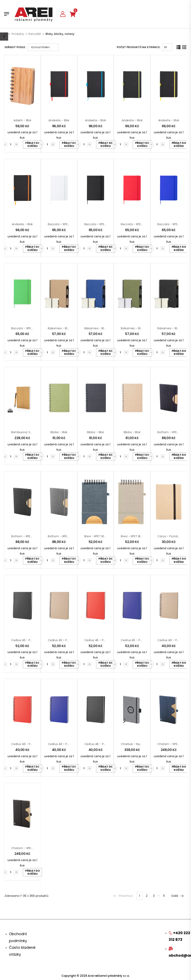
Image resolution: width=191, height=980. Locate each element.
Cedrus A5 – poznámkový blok (32, 640)
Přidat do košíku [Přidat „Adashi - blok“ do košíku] (32, 145)
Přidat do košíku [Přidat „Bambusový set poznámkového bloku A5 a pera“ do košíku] (32, 456)
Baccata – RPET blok (62, 224)
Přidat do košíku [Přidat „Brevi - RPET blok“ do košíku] (106, 560)
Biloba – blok (59, 432)
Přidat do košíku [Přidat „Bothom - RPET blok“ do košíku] (179, 456)
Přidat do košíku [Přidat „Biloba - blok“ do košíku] (69, 456)
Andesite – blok (59, 120)
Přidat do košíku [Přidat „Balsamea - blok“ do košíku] (69, 353)
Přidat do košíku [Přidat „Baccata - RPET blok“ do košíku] (69, 248)
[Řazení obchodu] (43, 47)
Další (178, 896)
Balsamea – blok (59, 328)
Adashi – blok (22, 120)
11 (164, 896)
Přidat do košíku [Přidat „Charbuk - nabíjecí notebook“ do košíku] (142, 768)
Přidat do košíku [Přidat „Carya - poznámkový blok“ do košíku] (179, 560)
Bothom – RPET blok (171, 432)
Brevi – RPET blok (96, 536)
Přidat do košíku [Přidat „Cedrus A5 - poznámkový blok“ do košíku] (32, 664)
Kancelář (35, 34)
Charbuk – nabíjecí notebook (141, 744)
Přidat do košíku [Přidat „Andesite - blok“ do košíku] (69, 145)
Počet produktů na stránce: (139, 47)
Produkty (18, 34)
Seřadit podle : (15, 47)
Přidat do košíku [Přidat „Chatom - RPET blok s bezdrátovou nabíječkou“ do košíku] (179, 768)
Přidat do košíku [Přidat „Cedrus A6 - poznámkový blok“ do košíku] (179, 664)
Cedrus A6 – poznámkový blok (32, 744)
